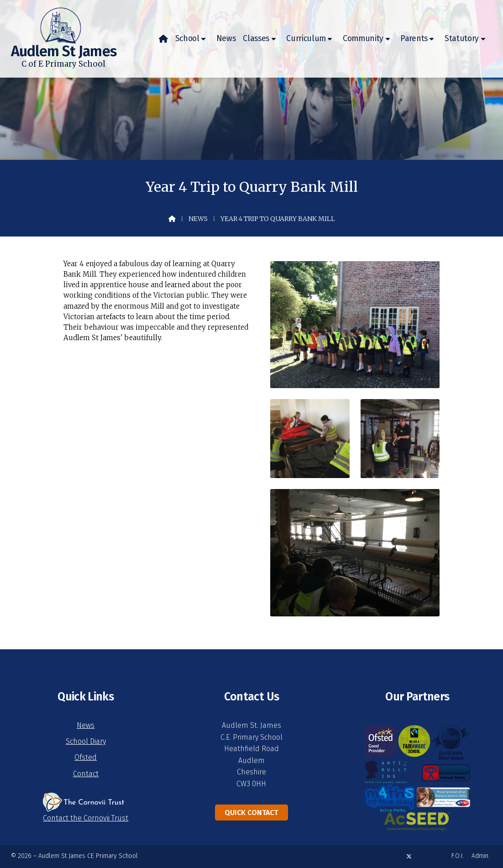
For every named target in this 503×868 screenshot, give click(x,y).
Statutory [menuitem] (462, 39)
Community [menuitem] (363, 39)
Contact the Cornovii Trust (86, 818)
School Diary (86, 741)
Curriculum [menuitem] (306, 39)
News (198, 219)
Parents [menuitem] (414, 39)
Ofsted (86, 757)
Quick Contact (251, 813)
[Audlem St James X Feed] (409, 856)
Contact (86, 774)
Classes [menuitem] (256, 39)
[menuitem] (163, 39)
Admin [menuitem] (480, 856)
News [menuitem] (226, 39)
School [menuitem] (187, 39)
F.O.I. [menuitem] (458, 856)
